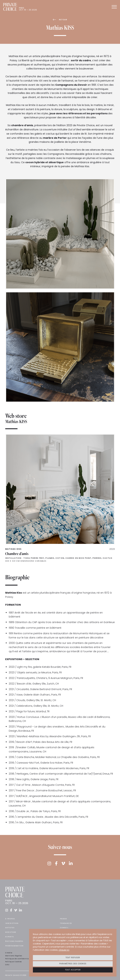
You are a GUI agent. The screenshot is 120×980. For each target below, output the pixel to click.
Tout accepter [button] (73, 970)
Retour (60, 20)
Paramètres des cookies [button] (73, 964)
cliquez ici (64, 950)
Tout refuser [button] (73, 958)
